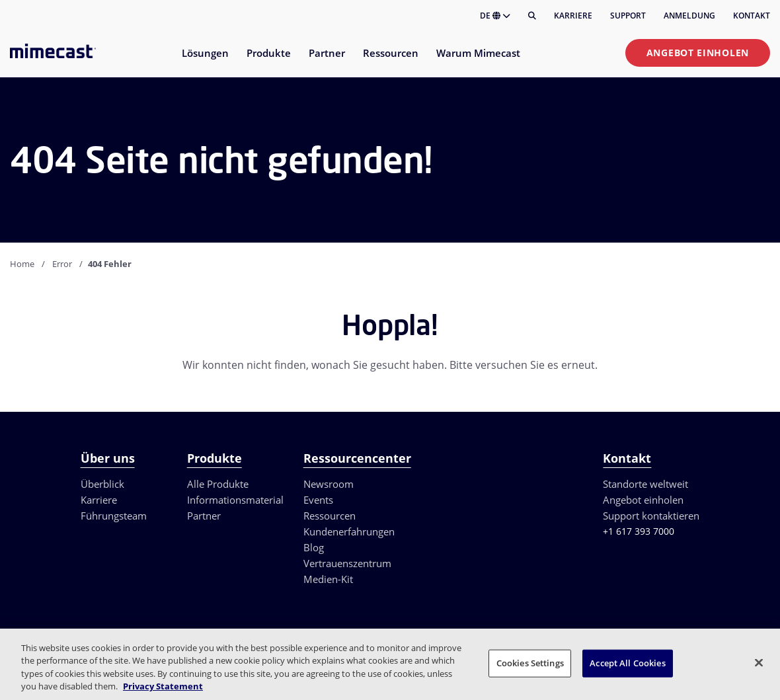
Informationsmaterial (235, 500)
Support (628, 16)
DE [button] (495, 16)
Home (22, 264)
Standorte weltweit (645, 484)
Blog (314, 547)
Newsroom (329, 484)
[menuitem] (205, 61)
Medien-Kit (328, 579)
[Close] (759, 662)
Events (318, 500)
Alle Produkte (218, 484)
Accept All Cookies (627, 663)
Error (62, 264)
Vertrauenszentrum (347, 563)
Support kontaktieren (651, 516)
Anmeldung (689, 16)
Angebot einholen (698, 53)
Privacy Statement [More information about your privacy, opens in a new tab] (163, 686)
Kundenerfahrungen (349, 531)
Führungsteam (114, 516)
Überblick (102, 484)
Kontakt (752, 16)
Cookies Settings (530, 663)
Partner (204, 516)
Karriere (573, 16)
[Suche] (532, 16)
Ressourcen (330, 516)
